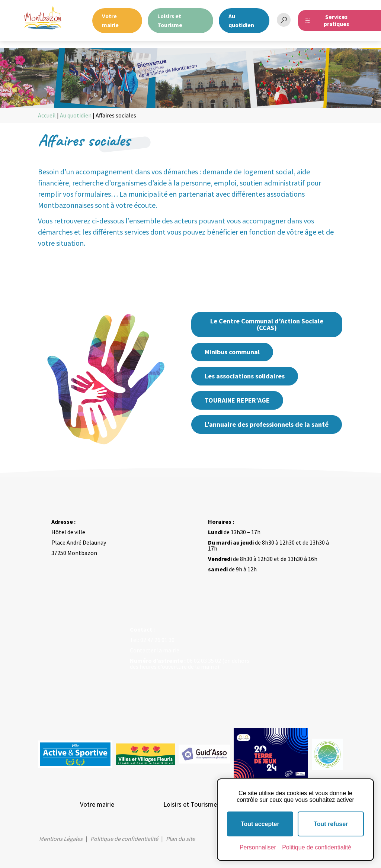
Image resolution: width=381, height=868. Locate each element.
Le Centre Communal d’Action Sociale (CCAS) (267, 324)
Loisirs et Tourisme (190, 804)
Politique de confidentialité (124, 839)
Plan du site (180, 839)
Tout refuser (331, 824)
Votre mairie (97, 804)
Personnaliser (258, 847)
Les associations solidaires (245, 376)
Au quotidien (76, 115)
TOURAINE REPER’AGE (237, 400)
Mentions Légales (61, 839)
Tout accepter (260, 824)
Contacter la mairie (155, 650)
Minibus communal (232, 352)
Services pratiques (336, 20)
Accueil (47, 115)
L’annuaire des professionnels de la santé (267, 424)
